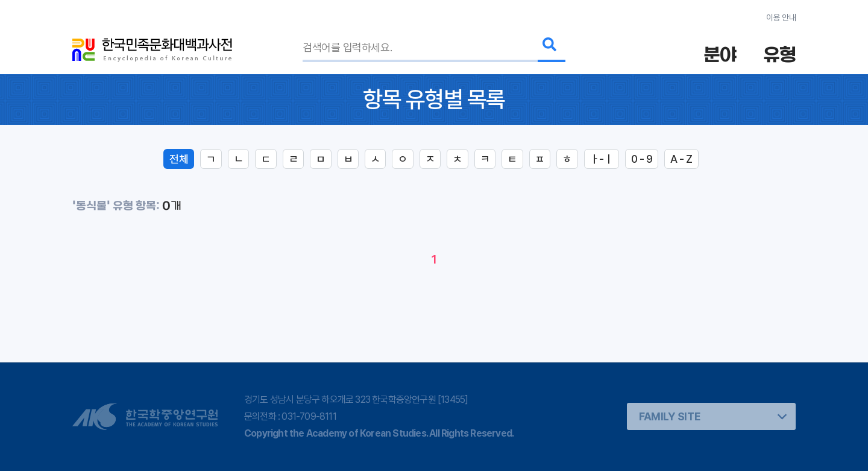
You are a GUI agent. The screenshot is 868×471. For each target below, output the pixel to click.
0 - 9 (642, 159)
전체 (179, 159)
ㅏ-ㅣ (602, 159)
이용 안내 (781, 17)
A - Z (681, 159)
